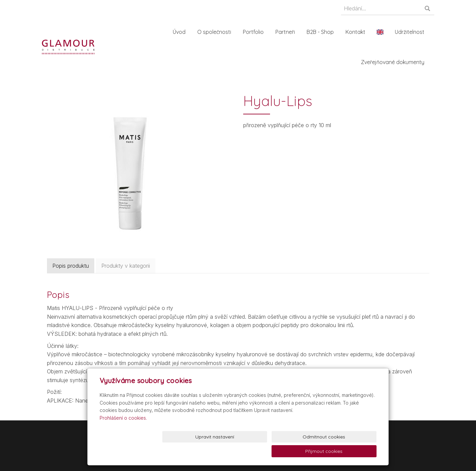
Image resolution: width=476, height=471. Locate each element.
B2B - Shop (322, 32)
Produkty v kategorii (126, 266)
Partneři (286, 32)
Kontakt (357, 32)
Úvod (180, 32)
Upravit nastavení (240, 451)
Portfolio (255, 32)
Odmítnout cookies (295, 451)
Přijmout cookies (351, 451)
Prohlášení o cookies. (123, 432)
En (381, 32)
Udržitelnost (411, 32)
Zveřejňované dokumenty (394, 62)
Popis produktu (71, 266)
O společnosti (216, 32)
